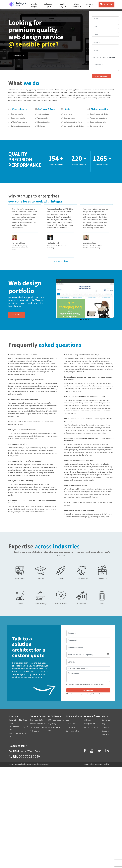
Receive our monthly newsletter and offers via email (86, 685)
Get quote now (88, 690)
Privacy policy (89, 764)
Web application (90, 724)
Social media (71, 727)
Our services (106, 720)
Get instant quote (101, 76)
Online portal (35, 731)
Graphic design (62, 5)
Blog (103, 724)
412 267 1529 (106, 4)
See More (15, 315)
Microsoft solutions (91, 727)
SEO (68, 720)
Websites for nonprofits (39, 727)
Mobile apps (88, 720)
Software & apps (48, 5)
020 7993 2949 (26, 757)
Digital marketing (76, 5)
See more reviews (61, 261)
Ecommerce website (38, 724)
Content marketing (72, 731)
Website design (34, 5)
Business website (36, 720)
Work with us (106, 735)
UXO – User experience (56, 720)
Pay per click (70, 724)
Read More (17, 56)
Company (105, 727)
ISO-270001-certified (102, 764)
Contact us (89, 4)
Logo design (53, 724)
